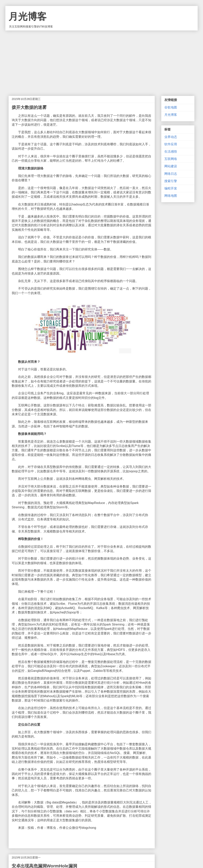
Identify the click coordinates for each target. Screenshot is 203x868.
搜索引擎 (171, 181)
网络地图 (171, 196)
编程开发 (171, 188)
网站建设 (171, 166)
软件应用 (171, 144)
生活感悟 (171, 152)
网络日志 (171, 174)
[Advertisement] (101, 60)
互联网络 (171, 159)
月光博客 (28, 17)
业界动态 (171, 137)
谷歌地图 (171, 107)
